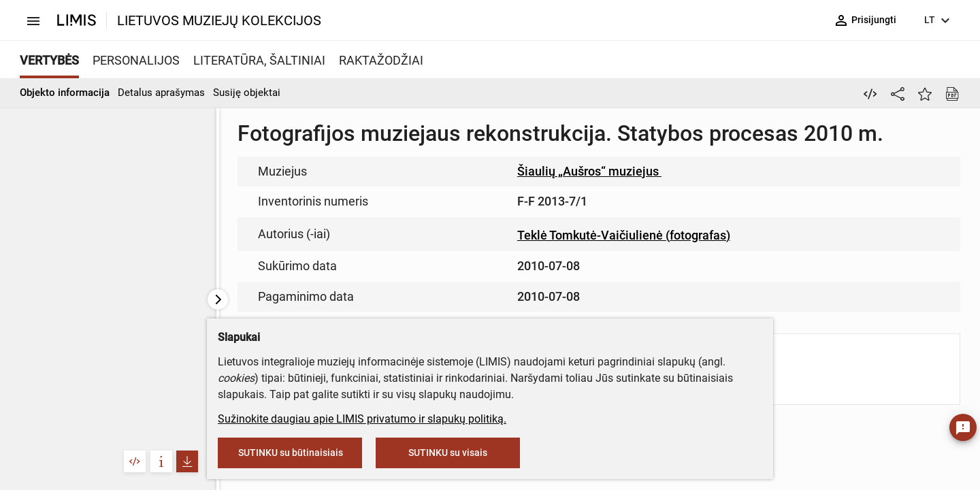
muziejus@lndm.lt (512, 199)
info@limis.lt (425, 286)
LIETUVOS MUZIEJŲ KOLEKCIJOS (219, 20)
